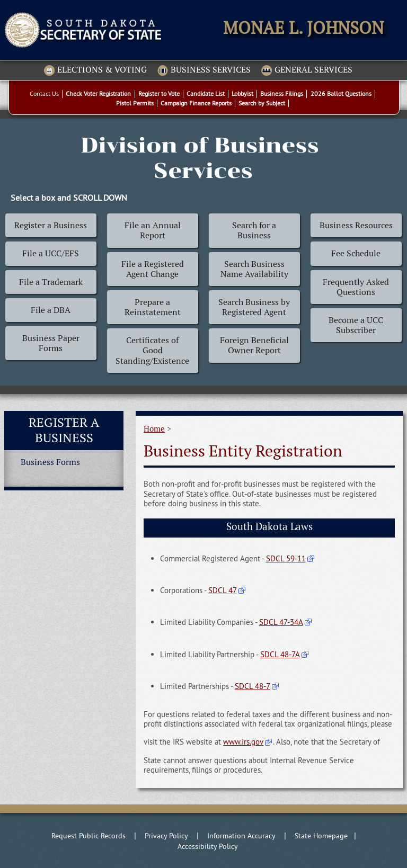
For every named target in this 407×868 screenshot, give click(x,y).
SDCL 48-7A (280, 654)
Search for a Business (254, 230)
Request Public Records (89, 836)
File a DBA (51, 310)
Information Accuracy (241, 836)
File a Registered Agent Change (153, 269)
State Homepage (321, 836)
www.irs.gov (243, 742)
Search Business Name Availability (254, 269)
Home (154, 429)
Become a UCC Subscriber (356, 325)
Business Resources (356, 225)
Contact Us (44, 93)
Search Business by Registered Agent (254, 307)
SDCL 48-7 (253, 686)
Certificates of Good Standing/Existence (152, 350)
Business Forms (50, 462)
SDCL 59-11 (286, 558)
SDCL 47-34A (281, 622)
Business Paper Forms (51, 343)
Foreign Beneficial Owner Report (254, 345)
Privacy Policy (166, 836)
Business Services (204, 70)
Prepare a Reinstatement (153, 307)
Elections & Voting (95, 70)
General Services (307, 70)
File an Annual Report (153, 230)
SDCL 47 (223, 590)
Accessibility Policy (208, 846)
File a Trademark (51, 282)
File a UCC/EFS (51, 253)
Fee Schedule (356, 253)
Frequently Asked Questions (356, 287)
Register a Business (51, 225)
